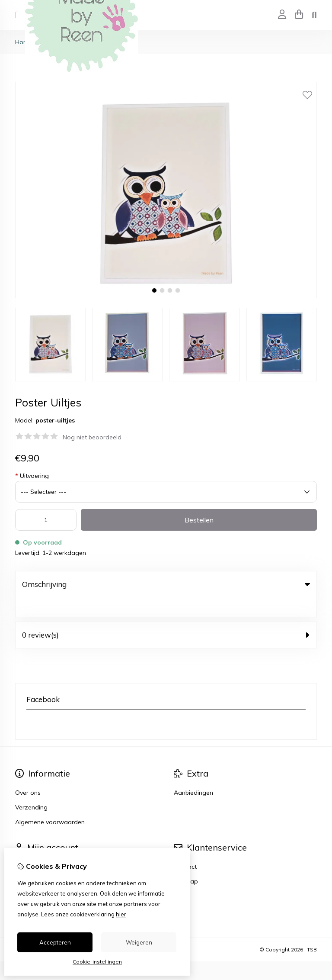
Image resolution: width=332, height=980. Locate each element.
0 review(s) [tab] (166, 615)
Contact (185, 847)
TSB (312, 930)
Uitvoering (32, 476)
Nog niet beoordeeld (92, 437)
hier (121, 914)
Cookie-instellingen (97, 962)
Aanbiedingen (193, 773)
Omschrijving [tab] (166, 584)
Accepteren (55, 942)
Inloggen (27, 847)
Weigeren (139, 942)
